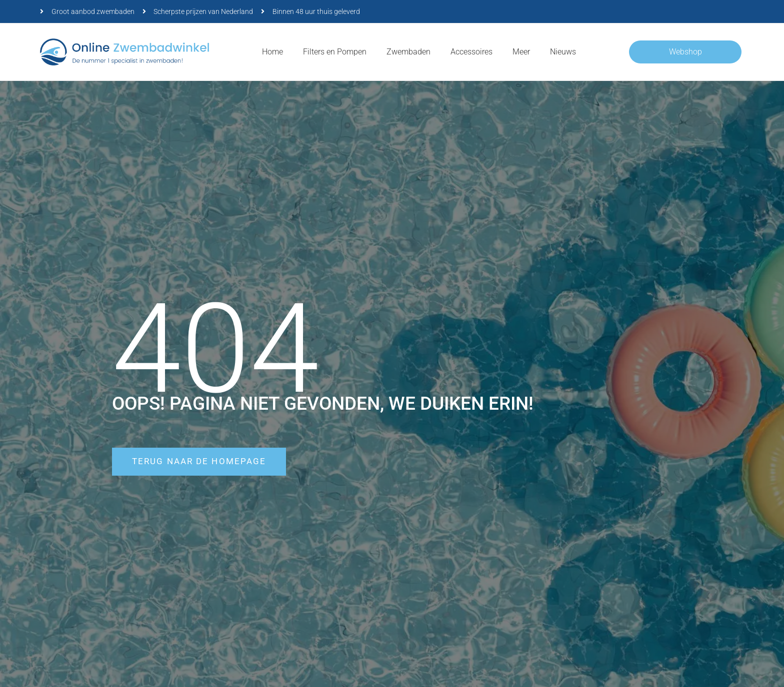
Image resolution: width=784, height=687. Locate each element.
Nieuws (563, 52)
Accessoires (471, 52)
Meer (521, 52)
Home (272, 52)
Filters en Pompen (335, 52)
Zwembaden (408, 52)
